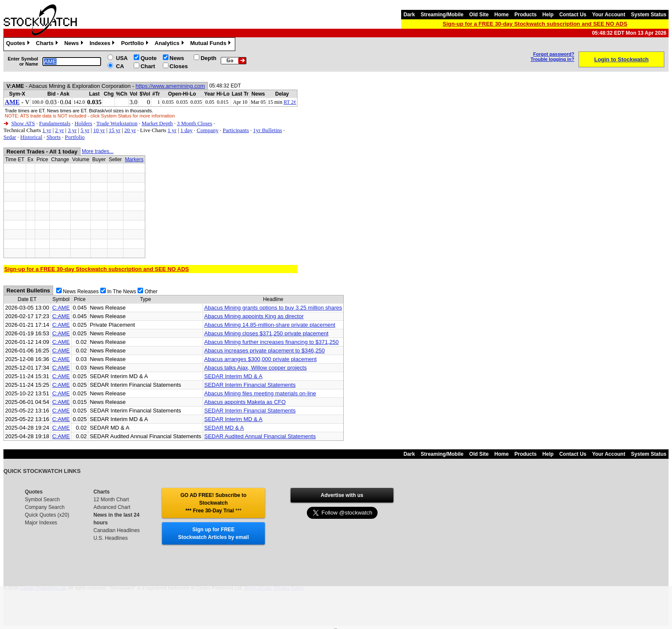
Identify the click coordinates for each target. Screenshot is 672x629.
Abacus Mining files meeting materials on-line (260, 393)
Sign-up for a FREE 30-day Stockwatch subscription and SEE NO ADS (535, 24)
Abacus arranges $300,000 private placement (261, 359)
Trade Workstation (117, 123)
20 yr (130, 130)
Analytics (170, 44)
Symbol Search (42, 500)
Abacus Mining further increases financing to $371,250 (272, 342)
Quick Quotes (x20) (47, 515)
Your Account (609, 15)
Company (208, 130)
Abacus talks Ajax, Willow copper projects (256, 368)
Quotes (19, 44)
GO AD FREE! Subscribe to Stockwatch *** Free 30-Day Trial (213, 503)
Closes (179, 66)
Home (502, 15)
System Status (649, 15)
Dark (409, 15)
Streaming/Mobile (442, 15)
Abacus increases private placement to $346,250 (265, 351)
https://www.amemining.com (170, 86)
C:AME (61, 308)
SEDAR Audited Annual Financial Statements (260, 436)
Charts (48, 44)
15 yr (115, 130)
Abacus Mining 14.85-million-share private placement (270, 325)
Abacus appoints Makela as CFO (245, 402)
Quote (149, 58)
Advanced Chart (112, 507)
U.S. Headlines (111, 538)
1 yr (47, 130)
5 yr (85, 130)
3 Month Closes (195, 123)
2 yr (59, 130)
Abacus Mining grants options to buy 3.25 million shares (273, 308)
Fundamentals (55, 123)
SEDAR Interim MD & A (234, 376)
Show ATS (23, 123)
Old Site (479, 15)
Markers (134, 160)
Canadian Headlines (117, 530)
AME (12, 102)
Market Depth (157, 123)
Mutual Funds (212, 44)
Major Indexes (41, 523)
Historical (31, 137)
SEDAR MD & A (224, 428)
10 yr (99, 130)
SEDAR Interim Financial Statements (250, 385)
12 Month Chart (111, 500)
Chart (148, 66)
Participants (235, 130)
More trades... (98, 151)
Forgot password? (554, 54)
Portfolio (135, 44)
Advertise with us (342, 495)
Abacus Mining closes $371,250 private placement (267, 333)
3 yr (72, 130)
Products (525, 15)
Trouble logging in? (552, 59)
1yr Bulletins (268, 130)
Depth (208, 58)
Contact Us (573, 15)
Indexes (103, 44)
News (75, 44)
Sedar (10, 137)
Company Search (45, 507)
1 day (187, 130)
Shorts (53, 137)
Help (548, 15)
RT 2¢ (290, 102)
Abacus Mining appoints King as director (254, 316)
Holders (83, 123)
